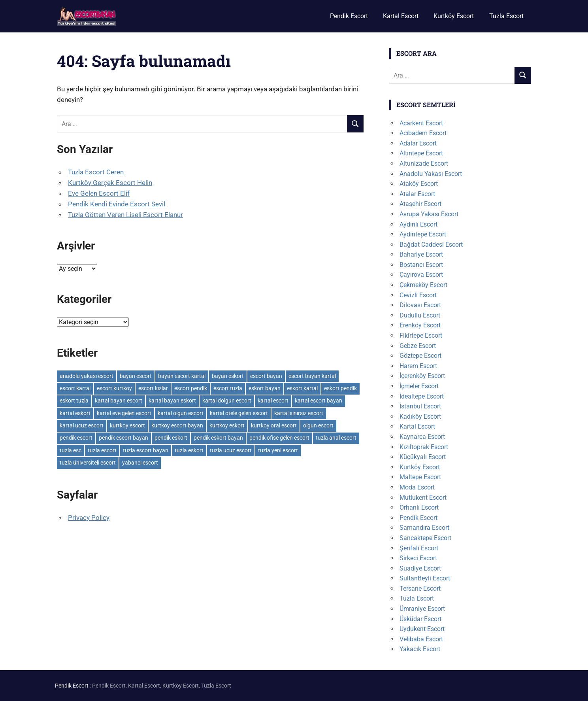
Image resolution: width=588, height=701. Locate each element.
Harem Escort (418, 366)
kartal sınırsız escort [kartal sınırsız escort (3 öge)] (299, 413)
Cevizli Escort (418, 295)
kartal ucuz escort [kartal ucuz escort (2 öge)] (82, 425)
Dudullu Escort (420, 315)
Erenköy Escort (420, 325)
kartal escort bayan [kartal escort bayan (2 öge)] (318, 401)
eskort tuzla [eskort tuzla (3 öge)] (74, 401)
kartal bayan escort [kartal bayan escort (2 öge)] (119, 401)
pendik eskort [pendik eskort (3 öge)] (171, 438)
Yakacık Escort (420, 649)
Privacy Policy (89, 518)
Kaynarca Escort (422, 437)
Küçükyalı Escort (423, 457)
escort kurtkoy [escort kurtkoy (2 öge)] (114, 388)
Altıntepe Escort (421, 153)
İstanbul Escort (420, 406)
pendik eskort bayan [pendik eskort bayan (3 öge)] (218, 438)
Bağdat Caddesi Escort (431, 245)
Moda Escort (417, 487)
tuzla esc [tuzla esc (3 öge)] (71, 450)
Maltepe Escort (420, 477)
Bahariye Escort (421, 254)
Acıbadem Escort (423, 133)
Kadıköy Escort (420, 417)
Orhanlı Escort (419, 507)
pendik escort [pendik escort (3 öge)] (76, 438)
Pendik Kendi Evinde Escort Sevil (117, 204)
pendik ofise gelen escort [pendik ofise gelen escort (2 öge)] (279, 438)
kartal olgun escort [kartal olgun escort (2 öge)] (181, 413)
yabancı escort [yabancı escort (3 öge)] (140, 463)
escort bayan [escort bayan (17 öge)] (266, 376)
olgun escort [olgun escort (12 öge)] (318, 425)
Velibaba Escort (421, 639)
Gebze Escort (418, 346)
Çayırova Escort (421, 275)
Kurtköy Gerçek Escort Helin (110, 183)
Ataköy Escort (419, 184)
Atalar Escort (417, 194)
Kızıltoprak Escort (424, 447)
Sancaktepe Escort (425, 538)
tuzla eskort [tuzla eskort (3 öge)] (189, 450)
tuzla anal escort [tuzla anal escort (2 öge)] (336, 438)
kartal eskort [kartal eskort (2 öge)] (75, 413)
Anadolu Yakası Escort (431, 174)
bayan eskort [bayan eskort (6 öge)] (228, 376)
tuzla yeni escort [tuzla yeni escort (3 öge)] (278, 450)
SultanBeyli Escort (425, 578)
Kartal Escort (401, 16)
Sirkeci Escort (418, 558)
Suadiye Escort (420, 568)
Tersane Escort (420, 589)
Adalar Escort (418, 143)
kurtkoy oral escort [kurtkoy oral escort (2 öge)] (274, 425)
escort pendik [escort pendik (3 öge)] (191, 388)
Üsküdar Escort (420, 619)
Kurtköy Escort (454, 16)
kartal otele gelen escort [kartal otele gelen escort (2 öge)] (239, 413)
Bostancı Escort (421, 265)
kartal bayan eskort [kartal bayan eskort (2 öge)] (172, 401)
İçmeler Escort (419, 386)
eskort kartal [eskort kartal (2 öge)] (302, 388)
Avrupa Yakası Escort (429, 214)
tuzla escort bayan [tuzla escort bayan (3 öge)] (146, 450)
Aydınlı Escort (418, 224)
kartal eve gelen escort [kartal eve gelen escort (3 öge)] (124, 413)
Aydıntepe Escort (423, 234)
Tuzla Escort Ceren (96, 172)
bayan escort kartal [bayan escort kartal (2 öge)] (182, 376)
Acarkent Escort (421, 123)
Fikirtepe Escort (421, 335)
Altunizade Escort (424, 163)
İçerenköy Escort (422, 376)
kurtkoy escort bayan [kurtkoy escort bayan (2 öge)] (177, 425)
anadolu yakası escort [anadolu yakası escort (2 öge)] (87, 376)
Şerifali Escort (419, 548)
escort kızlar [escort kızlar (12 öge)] (153, 388)
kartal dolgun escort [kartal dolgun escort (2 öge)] (227, 401)
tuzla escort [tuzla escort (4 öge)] (102, 450)
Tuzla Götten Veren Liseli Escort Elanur (125, 215)
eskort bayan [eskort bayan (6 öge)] (265, 388)
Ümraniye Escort (422, 609)
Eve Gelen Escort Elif (99, 193)
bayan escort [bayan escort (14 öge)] (136, 376)
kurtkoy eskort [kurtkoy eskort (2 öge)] (227, 425)
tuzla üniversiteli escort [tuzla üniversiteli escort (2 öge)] (88, 463)
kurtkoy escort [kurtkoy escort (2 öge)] (127, 425)
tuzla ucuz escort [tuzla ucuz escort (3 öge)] (231, 450)
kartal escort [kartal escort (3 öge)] (273, 401)
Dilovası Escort (420, 305)
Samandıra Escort (424, 528)
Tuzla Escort (506, 16)
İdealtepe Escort (422, 396)
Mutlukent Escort (423, 498)
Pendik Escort (349, 16)
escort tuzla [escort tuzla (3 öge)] (228, 388)
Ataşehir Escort (420, 204)
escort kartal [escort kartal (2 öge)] (75, 388)
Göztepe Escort (420, 356)
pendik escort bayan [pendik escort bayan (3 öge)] (123, 438)
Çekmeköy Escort (423, 285)
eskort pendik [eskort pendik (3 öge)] (340, 388)
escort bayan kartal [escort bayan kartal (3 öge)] (312, 376)
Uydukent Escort (422, 629)
